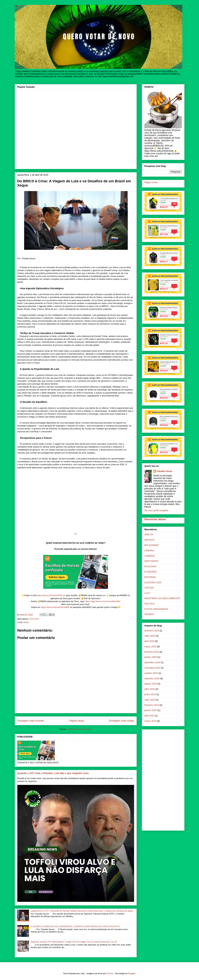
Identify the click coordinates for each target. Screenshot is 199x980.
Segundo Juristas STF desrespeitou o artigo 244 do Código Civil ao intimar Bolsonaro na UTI (74, 942)
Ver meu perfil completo (156, 510)
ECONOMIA (151, 572)
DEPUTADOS (151, 561)
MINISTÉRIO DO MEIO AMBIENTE (162, 598)
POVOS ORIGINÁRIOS (156, 609)
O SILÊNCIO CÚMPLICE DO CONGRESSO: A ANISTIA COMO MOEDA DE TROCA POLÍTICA (75, 926)
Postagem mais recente (31, 721)
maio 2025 (150, 636)
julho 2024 (150, 689)
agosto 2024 (151, 684)
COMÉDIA (150, 556)
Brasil (26, 622)
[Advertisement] (163, 779)
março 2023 (150, 721)
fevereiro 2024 (152, 705)
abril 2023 (149, 716)
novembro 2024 (152, 668)
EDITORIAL (150, 577)
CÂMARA (149, 550)
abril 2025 (149, 641)
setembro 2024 (152, 678)
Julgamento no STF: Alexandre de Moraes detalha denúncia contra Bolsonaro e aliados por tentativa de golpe (82, 911)
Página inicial (76, 721)
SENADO (149, 614)
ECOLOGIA (150, 566)
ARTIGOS (150, 540)
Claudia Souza (164, 471)
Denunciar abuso (155, 519)
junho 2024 (150, 694)
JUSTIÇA (149, 588)
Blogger (132, 973)
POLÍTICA (34, 619)
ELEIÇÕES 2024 (153, 582)
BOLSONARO (152, 545)
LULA (147, 593)
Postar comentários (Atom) (80, 729)
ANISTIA (149, 534)
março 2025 (150, 647)
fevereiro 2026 (152, 631)
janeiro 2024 (151, 710)
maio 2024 (150, 700)
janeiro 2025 (151, 657)
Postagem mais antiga (121, 721)
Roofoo (110, 973)
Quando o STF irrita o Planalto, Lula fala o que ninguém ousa (53, 773)
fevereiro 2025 (152, 652)
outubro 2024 (151, 673)
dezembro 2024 (152, 662)
